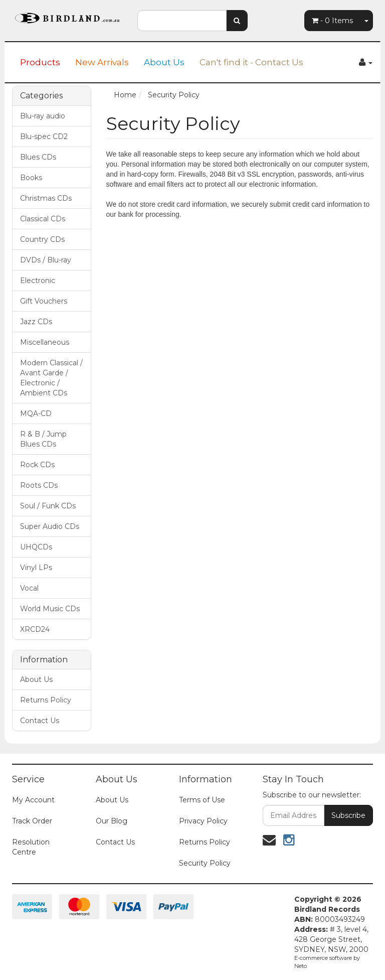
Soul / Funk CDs (48, 506)
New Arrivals (102, 62)
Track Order (32, 821)
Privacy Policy (203, 821)
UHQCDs (36, 547)
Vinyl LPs (36, 568)
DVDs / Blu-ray (46, 260)
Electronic (38, 281)
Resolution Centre (31, 847)
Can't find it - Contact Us (251, 62)
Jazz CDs (36, 322)
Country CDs (42, 239)
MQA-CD (36, 413)
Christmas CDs (46, 198)
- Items (332, 21)
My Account (33, 800)
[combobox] (182, 21)
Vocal (29, 588)
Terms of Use (202, 800)
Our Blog (112, 821)
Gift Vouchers (44, 301)
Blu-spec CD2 (44, 136)
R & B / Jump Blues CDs (43, 439)
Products (40, 62)
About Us (164, 62)
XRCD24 (35, 629)
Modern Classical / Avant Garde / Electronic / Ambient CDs (51, 378)
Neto (301, 966)
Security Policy (205, 863)
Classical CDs (43, 219)
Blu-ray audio (43, 116)
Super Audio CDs (50, 526)
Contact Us (40, 721)
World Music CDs (50, 609)
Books (31, 178)
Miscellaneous (45, 342)
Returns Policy (46, 700)
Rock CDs (37, 465)
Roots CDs (39, 485)
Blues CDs (38, 157)
